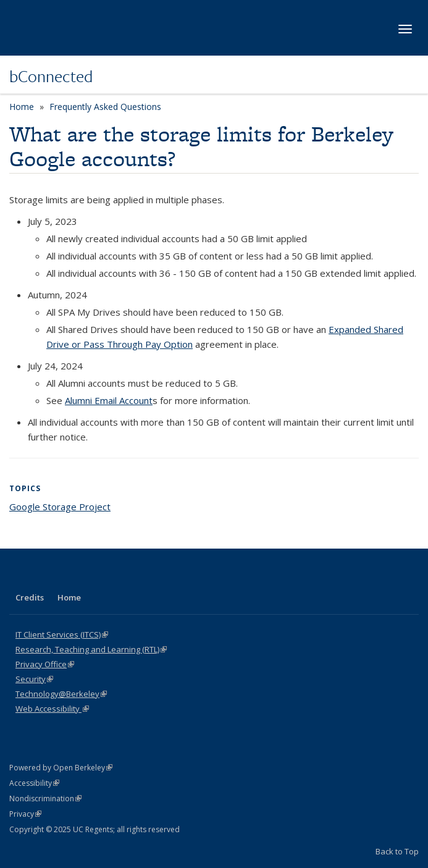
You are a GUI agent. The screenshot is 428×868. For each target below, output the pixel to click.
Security (34, 679)
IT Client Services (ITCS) (62, 634)
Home (22, 107)
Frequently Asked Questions (105, 107)
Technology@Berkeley (61, 694)
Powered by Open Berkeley (61, 768)
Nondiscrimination (45, 798)
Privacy (25, 814)
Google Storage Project (60, 507)
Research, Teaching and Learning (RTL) (91, 649)
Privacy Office (45, 664)
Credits (30, 597)
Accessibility (34, 783)
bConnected (51, 76)
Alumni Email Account (109, 400)
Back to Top (397, 851)
